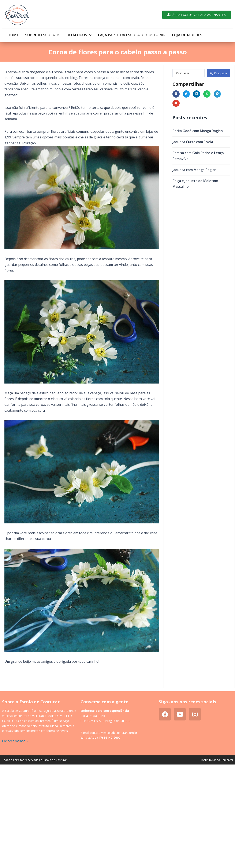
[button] (176, 94)
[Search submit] (219, 73)
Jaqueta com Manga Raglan (194, 170)
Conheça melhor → (15, 741)
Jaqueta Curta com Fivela (193, 142)
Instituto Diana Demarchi (217, 760)
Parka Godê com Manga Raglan (198, 131)
